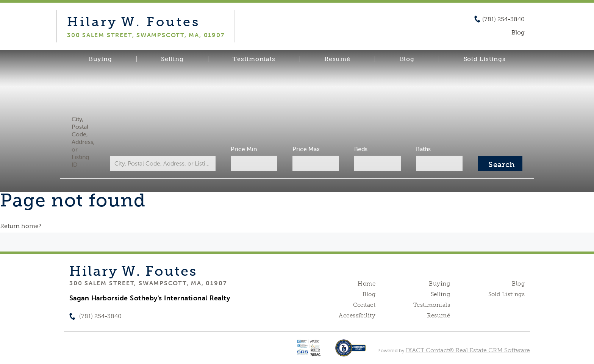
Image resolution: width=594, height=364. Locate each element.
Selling (172, 59)
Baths (423, 149)
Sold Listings (485, 59)
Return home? (21, 226)
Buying (100, 59)
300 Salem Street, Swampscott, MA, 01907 (148, 283)
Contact (364, 305)
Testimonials (254, 59)
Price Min (244, 149)
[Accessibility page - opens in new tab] (351, 352)
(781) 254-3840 (503, 19)
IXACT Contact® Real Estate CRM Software (468, 350)
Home (367, 284)
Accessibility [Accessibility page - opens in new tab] (357, 316)
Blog (407, 59)
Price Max (306, 149)
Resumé (337, 59)
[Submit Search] (500, 164)
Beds (361, 149)
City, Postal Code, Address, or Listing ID (83, 142)
